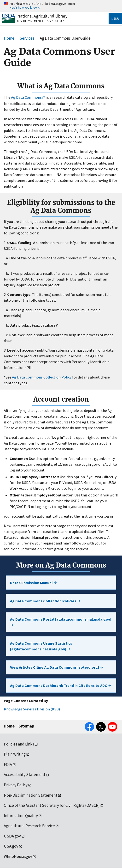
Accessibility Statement (25, 775)
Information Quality (21, 816)
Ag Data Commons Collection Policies (45, 601)
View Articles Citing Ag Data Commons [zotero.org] (57, 667)
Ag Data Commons (26, 97)
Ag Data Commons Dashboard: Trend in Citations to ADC (61, 685)
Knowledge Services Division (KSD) (32, 709)
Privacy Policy (16, 785)
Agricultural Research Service (29, 826)
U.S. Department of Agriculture (41, 21)
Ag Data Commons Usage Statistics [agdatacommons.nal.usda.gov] (41, 646)
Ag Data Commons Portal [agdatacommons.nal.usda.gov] (61, 622)
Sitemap (26, 726)
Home (9, 726)
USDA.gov (12, 836)
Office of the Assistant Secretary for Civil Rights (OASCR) (52, 805)
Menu (115, 18)
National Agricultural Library (42, 16)
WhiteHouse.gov (18, 856)
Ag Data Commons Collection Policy (42, 377)
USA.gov (11, 846)
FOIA (8, 764)
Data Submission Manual (34, 583)
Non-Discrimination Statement (31, 795)
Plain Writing (15, 754)
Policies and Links (19, 744)
